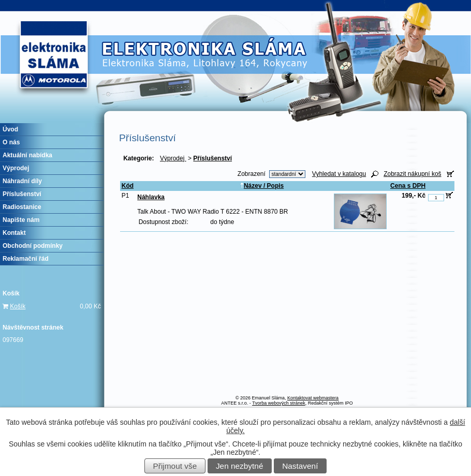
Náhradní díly (22, 181)
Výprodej (173, 158)
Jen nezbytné (240, 466)
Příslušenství (22, 194)
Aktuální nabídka (27, 155)
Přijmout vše (175, 466)
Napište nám (21, 220)
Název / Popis (262, 186)
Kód (128, 186)
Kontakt (14, 233)
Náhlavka (151, 197)
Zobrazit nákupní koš (412, 174)
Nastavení (300, 466)
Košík (18, 306)
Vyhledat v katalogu (339, 174)
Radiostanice (22, 207)
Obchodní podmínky (33, 246)
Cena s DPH (408, 186)
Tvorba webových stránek (279, 403)
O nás (11, 142)
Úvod (10, 129)
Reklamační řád (26, 259)
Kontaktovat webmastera (313, 398)
